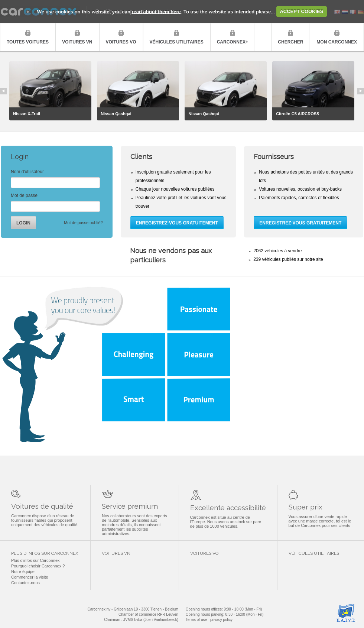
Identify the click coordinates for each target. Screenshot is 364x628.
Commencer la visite (30, 577)
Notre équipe (23, 572)
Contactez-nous (25, 583)
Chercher (290, 42)
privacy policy (221, 620)
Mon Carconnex (337, 42)
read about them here (156, 11)
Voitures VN (77, 42)
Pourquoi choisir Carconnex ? (38, 566)
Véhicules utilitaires (177, 42)
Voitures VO (121, 42)
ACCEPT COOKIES (301, 11)
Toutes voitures (28, 42)
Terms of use (196, 620)
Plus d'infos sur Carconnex (35, 560)
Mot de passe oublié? (83, 223)
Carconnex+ (233, 42)
